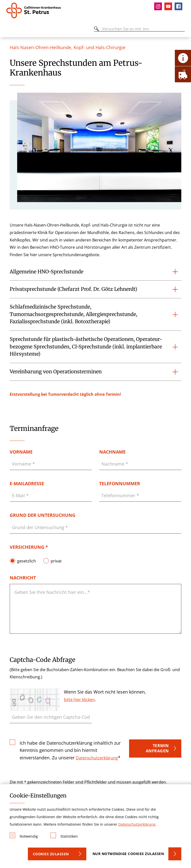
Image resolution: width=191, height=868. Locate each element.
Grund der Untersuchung (43, 515)
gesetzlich (26, 561)
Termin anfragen (157, 748)
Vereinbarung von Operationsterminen (56, 372)
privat (56, 561)
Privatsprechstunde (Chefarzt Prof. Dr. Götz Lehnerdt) (73, 289)
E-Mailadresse (27, 483)
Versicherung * (29, 547)
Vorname (21, 452)
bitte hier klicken (79, 700)
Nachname (112, 452)
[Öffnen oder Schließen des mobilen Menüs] (9, 30)
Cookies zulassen (51, 854)
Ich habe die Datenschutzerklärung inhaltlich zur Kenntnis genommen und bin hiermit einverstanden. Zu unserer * (70, 750)
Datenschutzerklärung (97, 758)
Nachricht (23, 578)
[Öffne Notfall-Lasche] (183, 74)
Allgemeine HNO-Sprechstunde (47, 272)
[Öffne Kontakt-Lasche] (183, 58)
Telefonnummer (120, 483)
